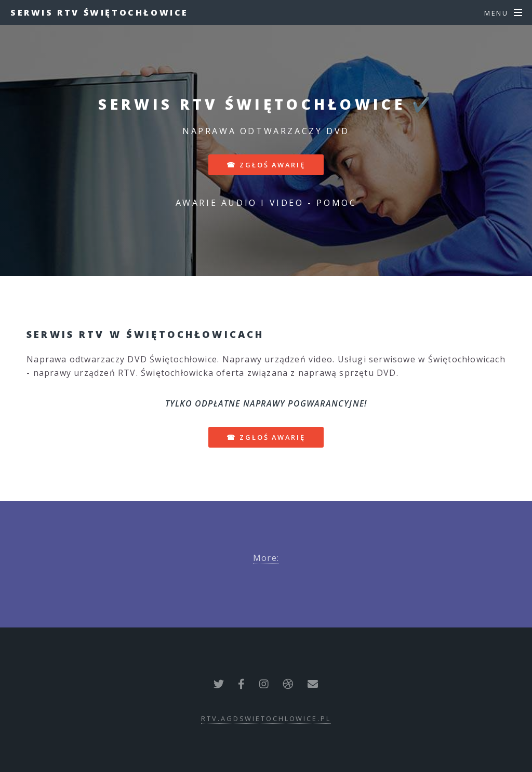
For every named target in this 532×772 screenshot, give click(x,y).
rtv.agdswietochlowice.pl (266, 718)
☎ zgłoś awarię (266, 165)
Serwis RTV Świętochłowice (99, 12)
